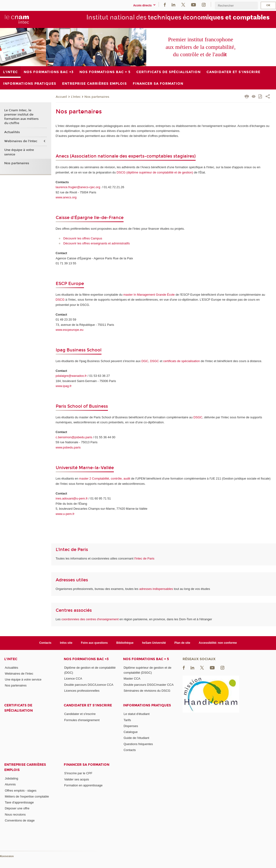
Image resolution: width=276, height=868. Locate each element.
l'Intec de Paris (144, 558)
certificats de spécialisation (182, 361)
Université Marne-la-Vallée (85, 468)
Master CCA (132, 679)
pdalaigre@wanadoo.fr (71, 376)
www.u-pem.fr (65, 514)
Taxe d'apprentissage (19, 802)
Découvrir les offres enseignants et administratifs (97, 243)
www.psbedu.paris (68, 447)
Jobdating (11, 778)
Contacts (45, 643)
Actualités (12, 132)
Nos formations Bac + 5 (146, 659)
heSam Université (154, 643)
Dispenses (131, 726)
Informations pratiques (147, 705)
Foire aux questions (94, 643)
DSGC (155, 361)
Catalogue (131, 732)
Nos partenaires (97, 97)
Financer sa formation (87, 765)
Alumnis (10, 784)
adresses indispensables (156, 589)
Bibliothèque (125, 643)
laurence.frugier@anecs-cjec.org (78, 187)
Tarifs (127, 720)
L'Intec (76, 97)
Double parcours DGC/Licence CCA (89, 685)
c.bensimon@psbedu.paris (74, 437)
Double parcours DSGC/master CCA (149, 685)
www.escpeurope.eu (70, 330)
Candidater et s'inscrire (88, 705)
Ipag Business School (79, 350)
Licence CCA (73, 679)
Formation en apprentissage (83, 785)
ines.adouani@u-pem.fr (72, 498)
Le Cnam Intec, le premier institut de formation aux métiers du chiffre (21, 117)
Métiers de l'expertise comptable (27, 796)
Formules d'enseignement (82, 720)
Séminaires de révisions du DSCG (147, 691)
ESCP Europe (70, 284)
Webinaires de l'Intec (21, 141)
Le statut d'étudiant (136, 714)
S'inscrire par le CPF (78, 773)
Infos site (66, 643)
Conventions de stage (20, 820)
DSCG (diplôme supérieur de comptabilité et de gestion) (155, 172)
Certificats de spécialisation (18, 708)
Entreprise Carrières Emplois (25, 767)
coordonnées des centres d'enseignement (90, 619)
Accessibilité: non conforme (218, 643)
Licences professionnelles (82, 691)
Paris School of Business (82, 406)
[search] (236, 6)
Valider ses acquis (77, 779)
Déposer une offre (17, 808)
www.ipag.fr (64, 386)
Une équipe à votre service (19, 152)
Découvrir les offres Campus (83, 238)
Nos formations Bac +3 (86, 659)
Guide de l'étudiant (136, 738)
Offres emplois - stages (21, 791)
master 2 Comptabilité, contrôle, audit (105, 478)
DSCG (60, 300)
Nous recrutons (15, 814)
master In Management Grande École (149, 295)
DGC (145, 361)
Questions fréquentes (138, 744)
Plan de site (182, 643)
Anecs (63, 156)
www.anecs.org (66, 197)
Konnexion (7, 856)
